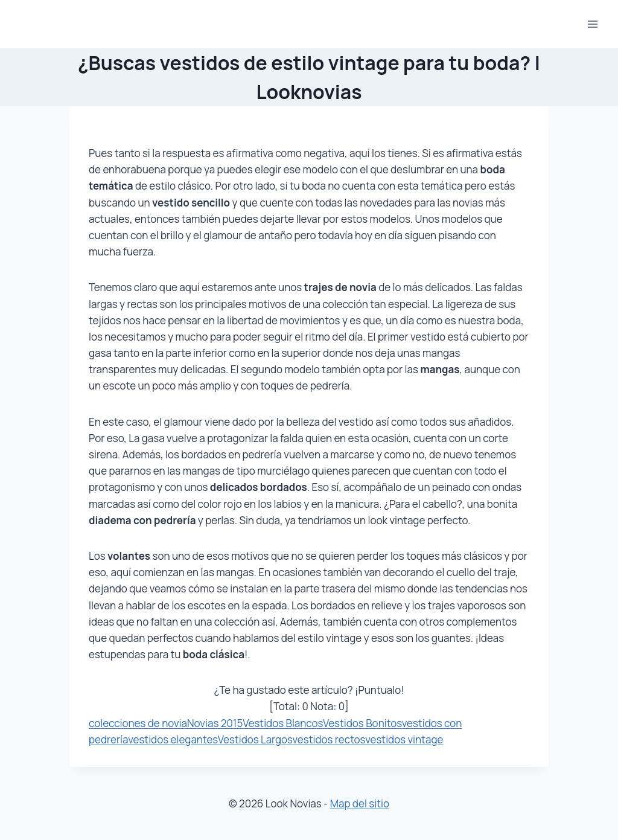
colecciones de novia (138, 723)
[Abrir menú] (592, 24)
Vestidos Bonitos (362, 723)
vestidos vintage (404, 739)
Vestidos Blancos (283, 723)
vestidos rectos (329, 739)
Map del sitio (360, 803)
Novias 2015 (215, 723)
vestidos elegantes (173, 739)
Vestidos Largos (255, 739)
